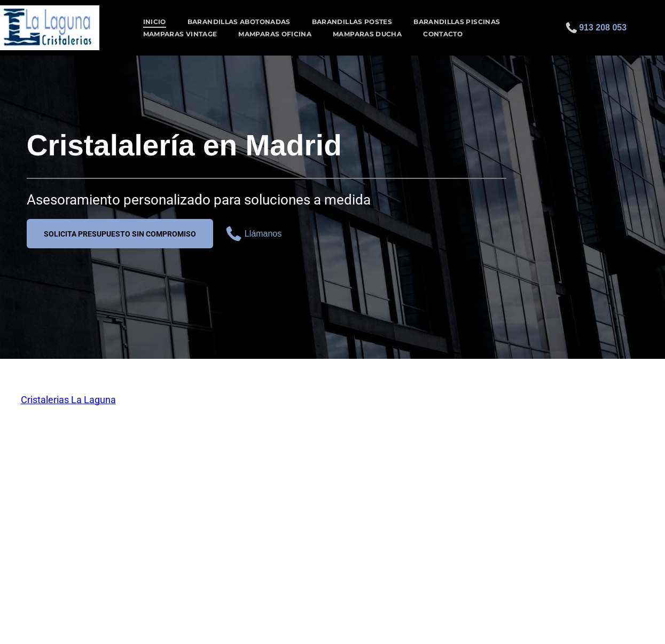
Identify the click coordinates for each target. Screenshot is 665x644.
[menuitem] (155, 21)
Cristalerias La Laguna (68, 400)
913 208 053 (603, 28)
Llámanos (263, 234)
